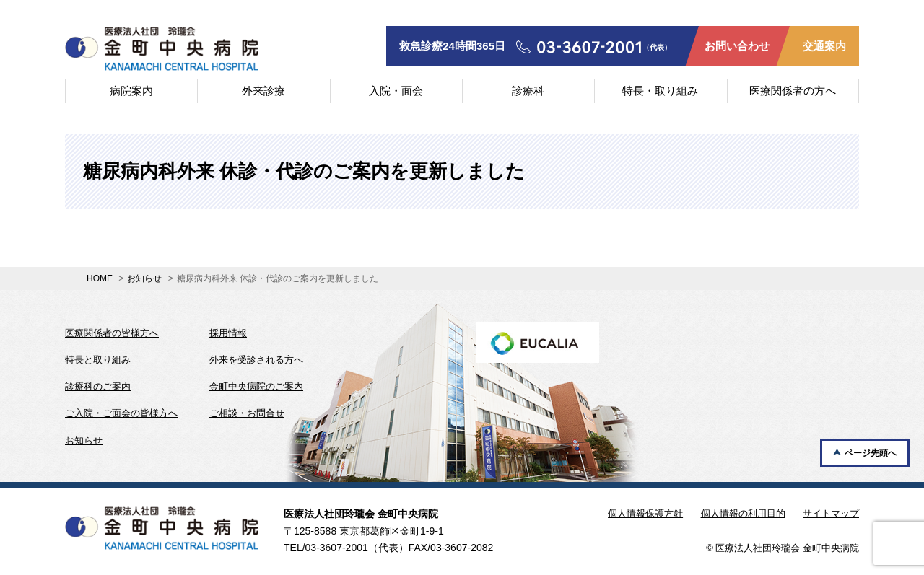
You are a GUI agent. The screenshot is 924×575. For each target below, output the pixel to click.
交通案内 (824, 46)
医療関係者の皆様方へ (112, 333)
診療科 (528, 91)
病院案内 (131, 91)
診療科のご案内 (98, 386)
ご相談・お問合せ (247, 413)
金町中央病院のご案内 (256, 386)
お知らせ (144, 278)
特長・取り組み (660, 91)
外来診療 (263, 91)
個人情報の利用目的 (743, 513)
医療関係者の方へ (793, 91)
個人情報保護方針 (645, 513)
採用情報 (228, 333)
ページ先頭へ (871, 453)
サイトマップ (831, 513)
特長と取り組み (98, 360)
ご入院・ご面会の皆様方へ (121, 413)
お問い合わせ (737, 46)
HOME (100, 278)
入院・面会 (396, 91)
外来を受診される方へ (256, 360)
